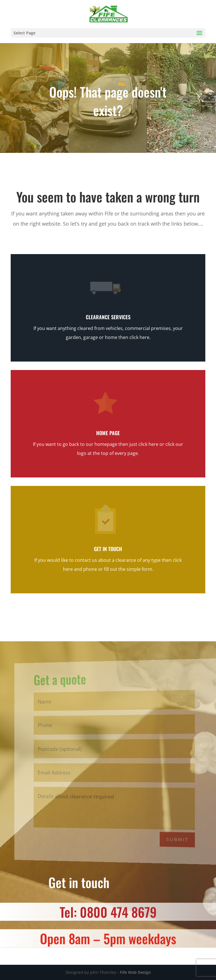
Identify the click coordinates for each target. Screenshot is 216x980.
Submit (178, 839)
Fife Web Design (135, 972)
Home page (108, 433)
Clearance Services (108, 317)
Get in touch (108, 549)
